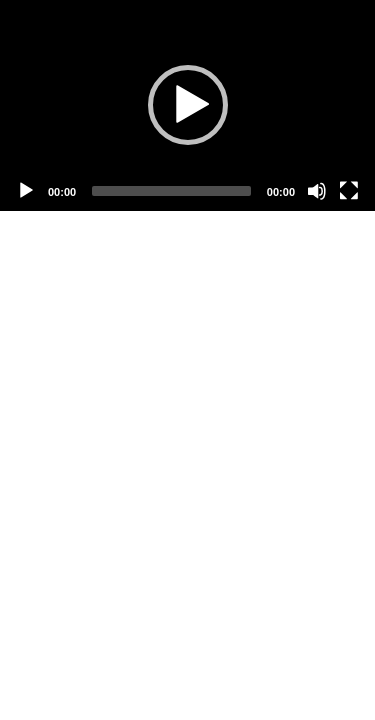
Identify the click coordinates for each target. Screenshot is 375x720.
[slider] (171, 191)
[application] (187, 105)
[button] (188, 105)
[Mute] (317, 191)
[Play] (26, 191)
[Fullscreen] (349, 191)
